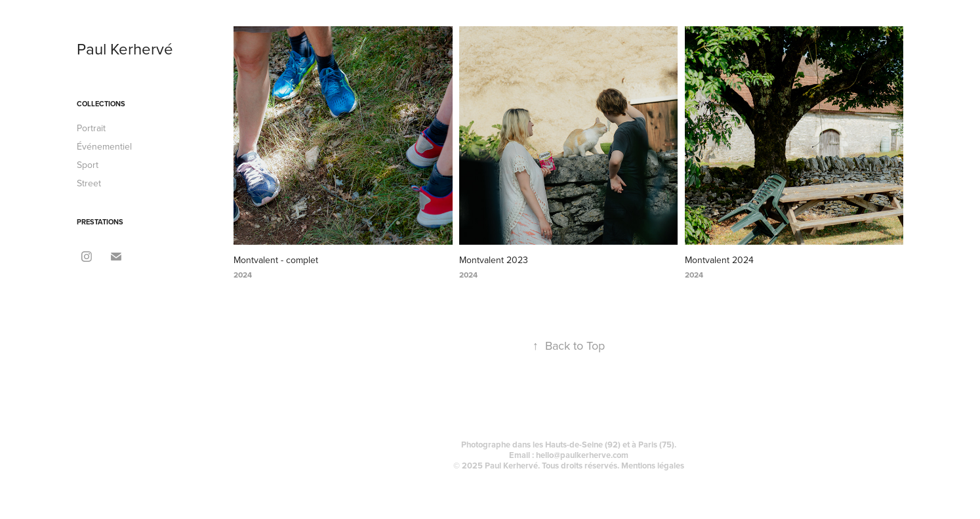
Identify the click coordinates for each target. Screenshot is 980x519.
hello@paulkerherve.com (582, 455)
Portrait (91, 128)
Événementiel (104, 146)
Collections (101, 104)
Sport (88, 165)
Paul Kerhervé (125, 49)
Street (89, 183)
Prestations (100, 222)
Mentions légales (653, 466)
